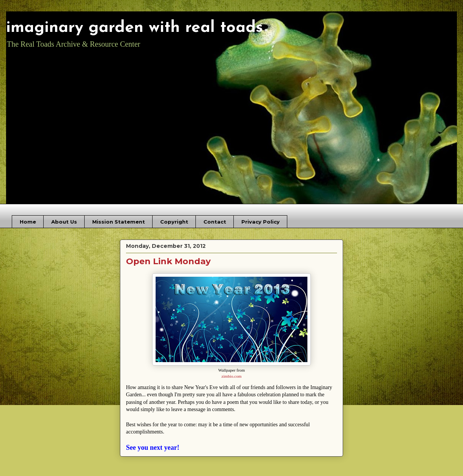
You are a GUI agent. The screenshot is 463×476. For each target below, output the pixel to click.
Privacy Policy (261, 222)
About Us (64, 222)
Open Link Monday (168, 261)
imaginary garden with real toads (135, 28)
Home (28, 222)
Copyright (174, 222)
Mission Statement (119, 222)
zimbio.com (231, 376)
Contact (215, 222)
